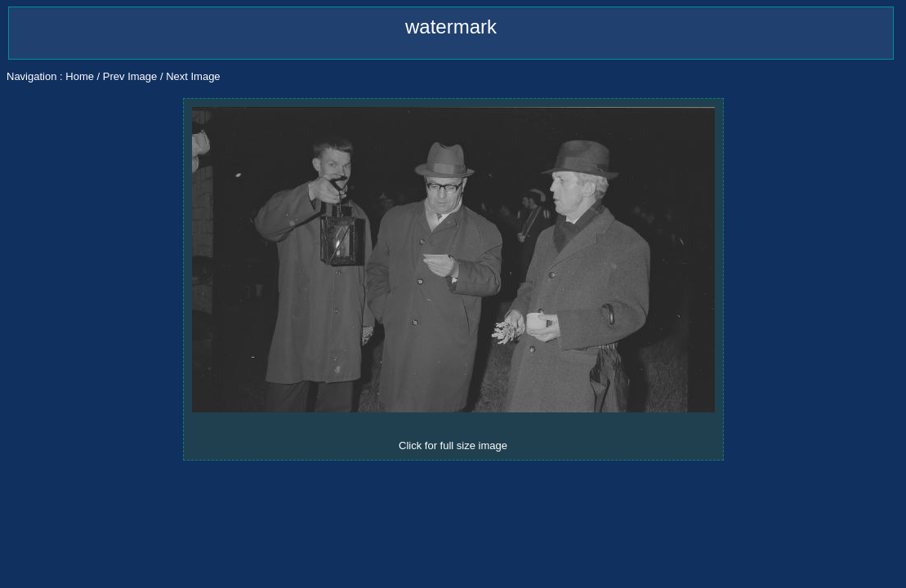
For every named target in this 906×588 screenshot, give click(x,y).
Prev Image (130, 76)
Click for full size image (453, 445)
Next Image (193, 76)
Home (80, 76)
